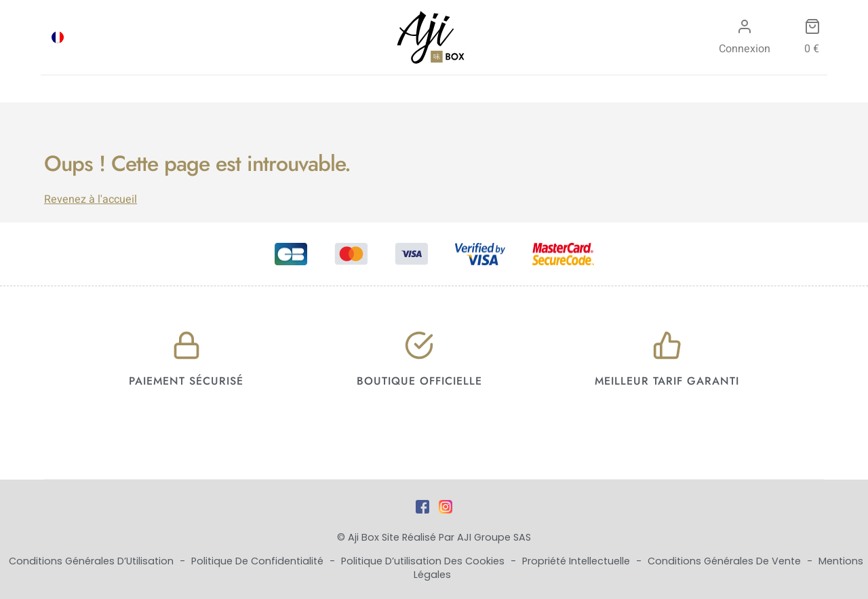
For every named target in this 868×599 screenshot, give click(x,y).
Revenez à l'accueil (91, 199)
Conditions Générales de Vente (726, 561)
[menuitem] (58, 37)
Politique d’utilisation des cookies (424, 561)
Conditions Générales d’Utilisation (93, 561)
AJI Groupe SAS (494, 537)
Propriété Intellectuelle (577, 561)
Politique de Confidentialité (259, 561)
